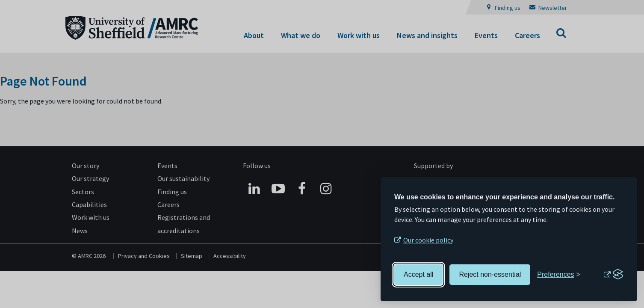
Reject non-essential (490, 274)
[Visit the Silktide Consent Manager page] (613, 275)
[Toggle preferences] (559, 275)
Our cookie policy (428, 240)
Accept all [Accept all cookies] (418, 274)
